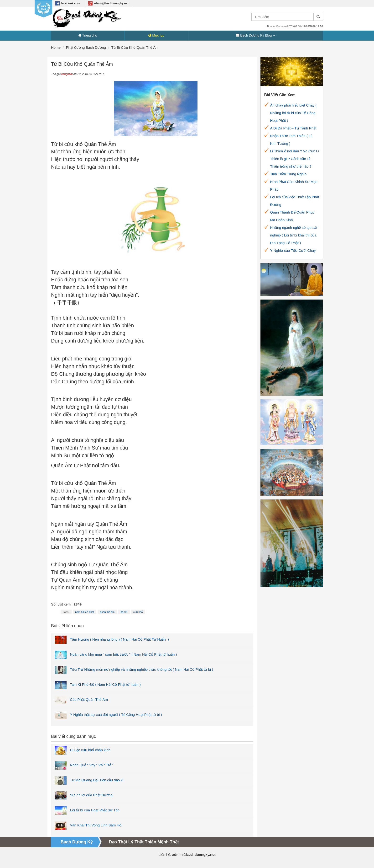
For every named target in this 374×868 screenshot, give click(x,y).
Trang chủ (88, 35)
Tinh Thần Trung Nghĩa (288, 174)
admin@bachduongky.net (108, 3)
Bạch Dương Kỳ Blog (255, 35)
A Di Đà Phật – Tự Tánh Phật (293, 128)
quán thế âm (107, 612)
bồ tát (124, 612)
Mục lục (156, 35)
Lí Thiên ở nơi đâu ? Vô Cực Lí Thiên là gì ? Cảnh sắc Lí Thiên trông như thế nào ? (295, 159)
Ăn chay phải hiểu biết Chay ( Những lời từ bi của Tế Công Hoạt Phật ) (293, 113)
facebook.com (68, 3)
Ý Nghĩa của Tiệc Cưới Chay (293, 250)
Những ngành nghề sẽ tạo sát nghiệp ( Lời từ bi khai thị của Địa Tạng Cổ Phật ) (294, 235)
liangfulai (67, 74)
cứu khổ (138, 612)
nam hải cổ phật (85, 612)
